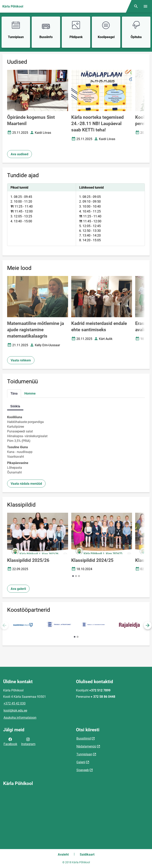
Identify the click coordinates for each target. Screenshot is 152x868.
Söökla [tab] (15, 406)
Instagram (28, 741)
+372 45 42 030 (15, 703)
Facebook (10, 741)
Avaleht (63, 854)
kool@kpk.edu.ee (15, 710)
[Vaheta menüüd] (145, 6)
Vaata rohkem (21, 360)
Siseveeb (83, 770)
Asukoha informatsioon (20, 718)
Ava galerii (18, 589)
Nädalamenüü (86, 746)
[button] (73, 576)
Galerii (81, 762)
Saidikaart (87, 854)
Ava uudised (19, 154)
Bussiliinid (84, 738)
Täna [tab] (14, 393)
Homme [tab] (30, 393)
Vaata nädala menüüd (26, 484)
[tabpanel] (76, 215)
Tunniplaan (84, 754)
